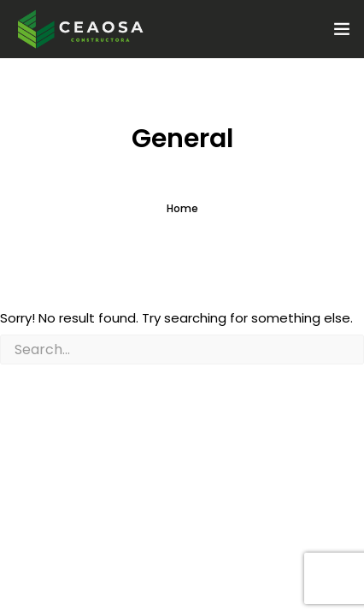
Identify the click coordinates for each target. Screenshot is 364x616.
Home (182, 208)
